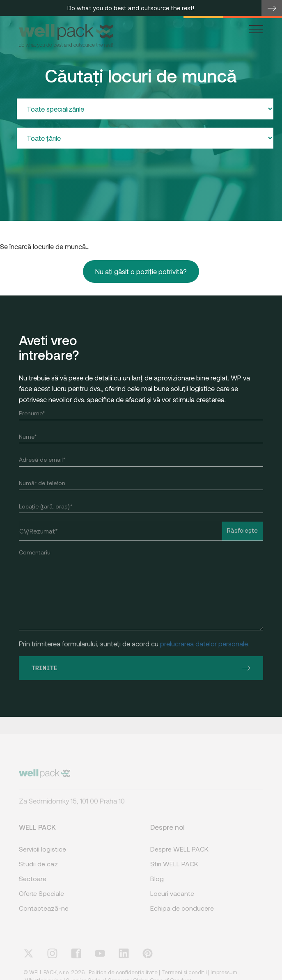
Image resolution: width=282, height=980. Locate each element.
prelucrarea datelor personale (204, 644)
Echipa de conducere (182, 914)
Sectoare (33, 885)
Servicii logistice (42, 855)
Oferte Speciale (41, 899)
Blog (157, 885)
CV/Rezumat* (39, 531)
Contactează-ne (44, 914)
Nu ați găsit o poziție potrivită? (141, 271)
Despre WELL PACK (179, 855)
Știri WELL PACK (174, 870)
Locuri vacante (172, 899)
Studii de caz (38, 870)
